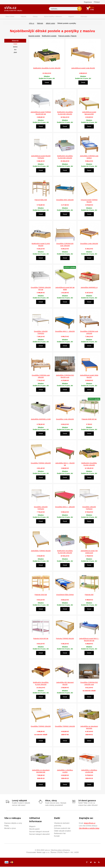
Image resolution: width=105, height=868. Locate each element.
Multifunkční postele (49, 38)
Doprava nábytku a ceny (13, 824)
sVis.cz (13, 8)
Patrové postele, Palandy (67, 38)
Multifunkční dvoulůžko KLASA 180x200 (47, 70)
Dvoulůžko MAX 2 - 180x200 (65, 509)
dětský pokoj (50, 25)
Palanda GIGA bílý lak (41, 640)
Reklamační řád (60, 835)
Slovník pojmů (34, 830)
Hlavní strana (9, 17)
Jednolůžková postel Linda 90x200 (83, 70)
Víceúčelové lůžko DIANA (65, 596)
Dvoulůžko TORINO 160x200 (41, 728)
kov (15, 51)
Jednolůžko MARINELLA (89, 289)
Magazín (62, 17)
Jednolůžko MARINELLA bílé (41, 421)
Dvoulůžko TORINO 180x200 (41, 465)
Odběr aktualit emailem (62, 832)
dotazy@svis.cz (90, 824)
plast (15, 54)
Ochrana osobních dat (62, 830)
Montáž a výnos (10, 830)
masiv (15, 46)
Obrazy (30, 17)
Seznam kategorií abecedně (39, 835)
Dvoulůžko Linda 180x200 (65, 421)
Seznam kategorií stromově (39, 833)
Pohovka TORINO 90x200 (65, 640)
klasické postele (34, 38)
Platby (7, 827)
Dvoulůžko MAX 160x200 (65, 201)
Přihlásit (97, 2)
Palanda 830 (89, 596)
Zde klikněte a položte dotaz (89, 830)
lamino (15, 49)
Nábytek (20, 17)
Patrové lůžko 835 (41, 201)
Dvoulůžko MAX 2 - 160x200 (65, 333)
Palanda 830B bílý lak (89, 421)
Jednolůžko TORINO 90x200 (41, 553)
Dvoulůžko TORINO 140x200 (65, 728)
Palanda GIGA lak (41, 596)
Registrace (88, 2)
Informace (72, 17)
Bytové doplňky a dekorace (46, 17)
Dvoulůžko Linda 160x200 (89, 245)
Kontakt (57, 837)
